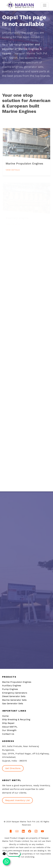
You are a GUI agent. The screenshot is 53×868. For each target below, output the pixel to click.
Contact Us (8, 734)
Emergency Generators (15, 693)
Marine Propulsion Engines (17, 682)
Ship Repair (8, 723)
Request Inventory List (17, 800)
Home (5, 716)
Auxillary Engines (12, 685)
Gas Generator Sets (13, 703)
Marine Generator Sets (14, 700)
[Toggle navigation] (45, 5)
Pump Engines (10, 689)
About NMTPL (10, 727)
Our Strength (9, 730)
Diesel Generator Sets (14, 696)
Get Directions (13, 768)
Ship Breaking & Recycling (16, 719)
